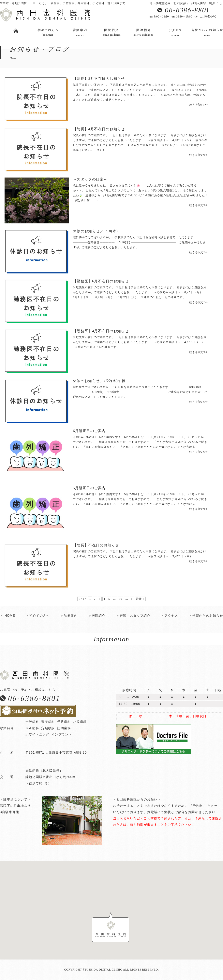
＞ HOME (7, 616)
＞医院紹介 (97, 616)
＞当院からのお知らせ (206, 616)
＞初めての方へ (38, 616)
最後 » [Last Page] (140, 599)
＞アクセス (170, 616)
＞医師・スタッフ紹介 (133, 616)
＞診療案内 (69, 616)
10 (121, 599)
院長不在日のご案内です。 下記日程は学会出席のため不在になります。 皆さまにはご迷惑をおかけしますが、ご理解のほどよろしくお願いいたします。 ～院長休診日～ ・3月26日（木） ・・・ (140, 557)
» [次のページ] (132, 599)
